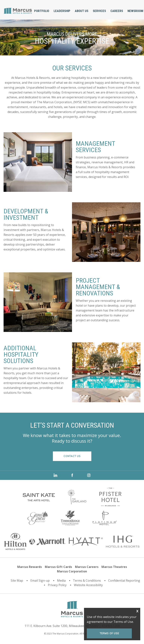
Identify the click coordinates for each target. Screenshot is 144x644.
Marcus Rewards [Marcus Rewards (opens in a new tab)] (30, 567)
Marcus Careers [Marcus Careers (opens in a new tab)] (87, 567)
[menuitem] (42, 11)
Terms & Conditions (87, 580)
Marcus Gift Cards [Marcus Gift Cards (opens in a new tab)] (58, 567)
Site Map (17, 580)
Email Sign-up (40, 580)
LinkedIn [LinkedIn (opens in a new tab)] (55, 475)
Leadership (62, 11)
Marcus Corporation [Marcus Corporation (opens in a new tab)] (72, 571)
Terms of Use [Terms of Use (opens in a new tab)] (109, 633)
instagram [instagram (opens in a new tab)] (89, 475)
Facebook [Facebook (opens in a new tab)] (72, 475)
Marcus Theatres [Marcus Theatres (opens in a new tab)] (114, 567)
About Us (82, 11)
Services (99, 11)
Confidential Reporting (124, 580)
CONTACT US (72, 456)
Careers (117, 11)
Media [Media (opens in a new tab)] (61, 580)
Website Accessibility (88, 585)
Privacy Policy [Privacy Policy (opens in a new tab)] (57, 585)
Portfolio (42, 11)
